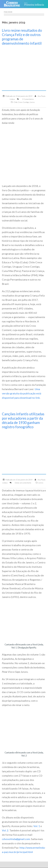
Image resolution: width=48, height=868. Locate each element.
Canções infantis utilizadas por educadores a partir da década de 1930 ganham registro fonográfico (23, 420)
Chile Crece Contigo (21, 102)
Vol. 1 (37, 826)
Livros (32, 102)
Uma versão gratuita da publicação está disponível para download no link (22, 393)
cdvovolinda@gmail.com (16, 839)
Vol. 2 (5, 830)
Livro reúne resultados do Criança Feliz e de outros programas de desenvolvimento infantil (22, 37)
